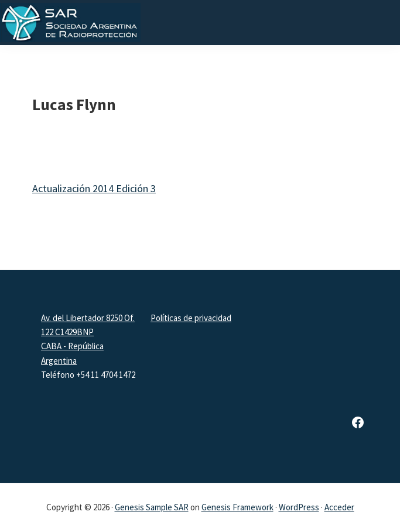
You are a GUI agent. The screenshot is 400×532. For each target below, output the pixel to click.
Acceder (339, 507)
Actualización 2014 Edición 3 (94, 188)
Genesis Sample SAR (152, 507)
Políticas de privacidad (191, 318)
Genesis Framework (237, 507)
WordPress (299, 507)
